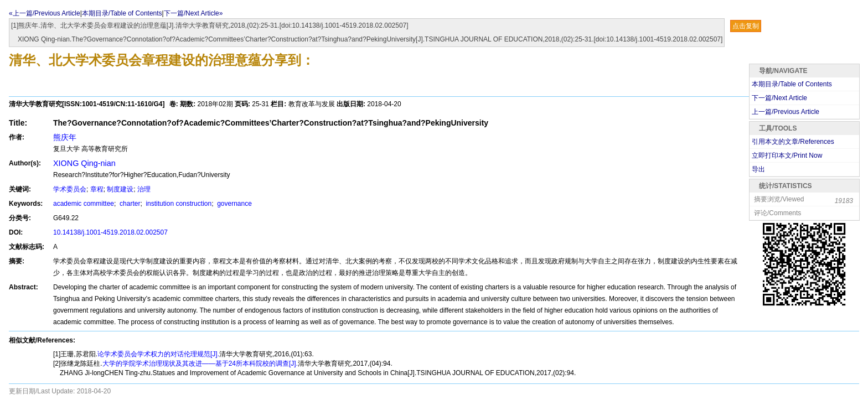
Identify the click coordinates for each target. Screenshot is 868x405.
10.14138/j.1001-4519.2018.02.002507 (110, 232)
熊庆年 (65, 137)
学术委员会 (70, 189)
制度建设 (120, 189)
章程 (97, 189)
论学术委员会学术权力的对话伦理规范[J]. (158, 354)
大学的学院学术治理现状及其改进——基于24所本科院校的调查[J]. (200, 364)
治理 (144, 189)
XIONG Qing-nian (84, 163)
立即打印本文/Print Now (787, 155)
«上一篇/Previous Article (45, 13)
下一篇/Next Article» (193, 13)
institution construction (178, 204)
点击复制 (746, 26)
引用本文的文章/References (793, 142)
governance (234, 204)
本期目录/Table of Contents (122, 13)
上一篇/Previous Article (786, 112)
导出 (758, 169)
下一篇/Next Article (779, 98)
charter (129, 204)
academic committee (84, 204)
